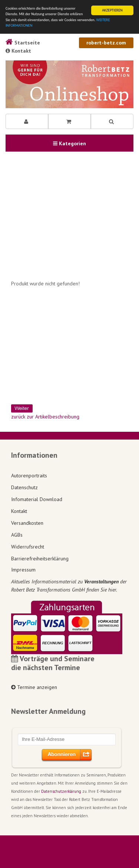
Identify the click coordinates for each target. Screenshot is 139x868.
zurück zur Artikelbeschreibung (45, 417)
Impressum (23, 570)
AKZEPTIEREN (112, 10)
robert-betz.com (106, 43)
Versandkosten (27, 523)
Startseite (23, 43)
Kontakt (18, 51)
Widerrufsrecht (28, 547)
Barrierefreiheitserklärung (40, 559)
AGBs (17, 535)
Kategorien (69, 143)
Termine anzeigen (34, 687)
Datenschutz (24, 487)
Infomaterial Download (37, 499)
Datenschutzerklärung (61, 791)
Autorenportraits (29, 476)
